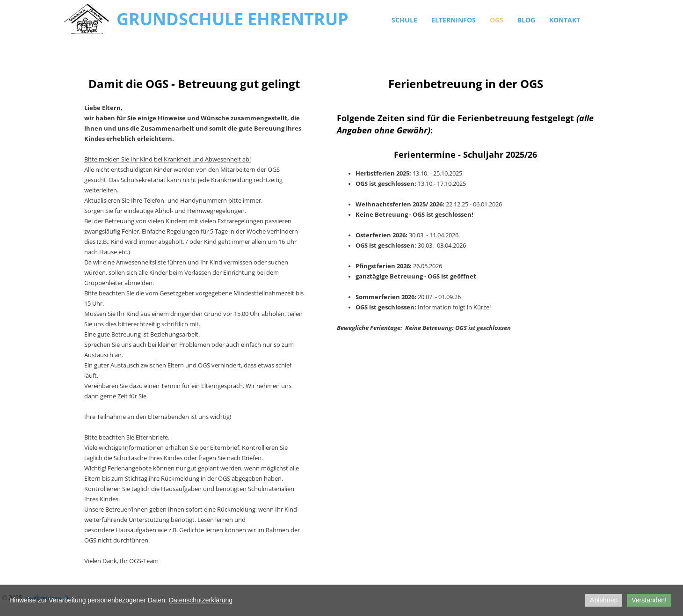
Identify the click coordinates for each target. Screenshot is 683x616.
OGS (497, 20)
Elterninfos (454, 20)
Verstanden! (649, 600)
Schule (404, 20)
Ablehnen (604, 600)
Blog (526, 20)
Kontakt (565, 20)
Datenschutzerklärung (201, 600)
